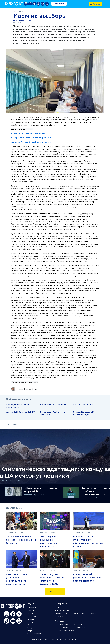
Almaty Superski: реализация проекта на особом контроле (87, 578)
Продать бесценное (83, 405)
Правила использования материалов (70, 628)
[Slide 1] (50, 501)
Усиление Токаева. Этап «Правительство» (31, 142)
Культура (31, 628)
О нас (57, 607)
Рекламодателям (62, 610)
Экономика (32, 613)
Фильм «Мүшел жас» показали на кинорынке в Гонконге (21, 540)
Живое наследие (34, 634)
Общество (31, 625)
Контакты (59, 616)
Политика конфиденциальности (68, 625)
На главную (55, 591)
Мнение (30, 622)
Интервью (31, 619)
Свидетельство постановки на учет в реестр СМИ (76, 613)
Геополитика (59, 4)
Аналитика (19, 12)
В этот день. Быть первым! (53, 405)
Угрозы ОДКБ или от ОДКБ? (20, 412)
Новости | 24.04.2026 (10, 480)
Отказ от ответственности (66, 631)
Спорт (29, 631)
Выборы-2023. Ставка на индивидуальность (32, 138)
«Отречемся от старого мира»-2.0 (40, 490)
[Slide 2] (72, 501)
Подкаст (96, 4)
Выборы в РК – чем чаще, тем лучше (28, 134)
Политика (31, 610)
